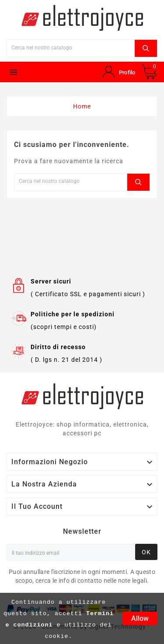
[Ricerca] (71, 47)
